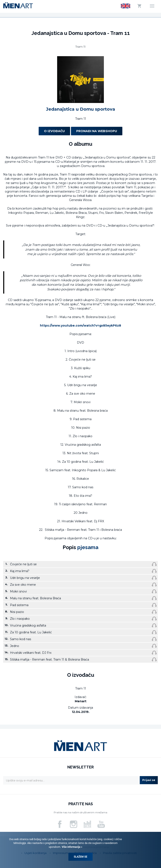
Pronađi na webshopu (97, 131)
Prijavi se (149, 780)
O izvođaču (54, 131)
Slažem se (80, 857)
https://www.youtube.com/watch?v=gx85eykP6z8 (80, 325)
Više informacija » (72, 847)
